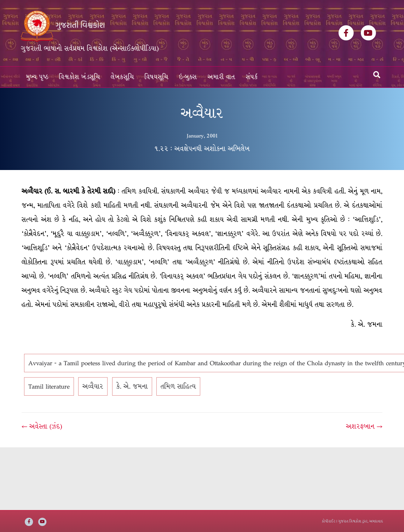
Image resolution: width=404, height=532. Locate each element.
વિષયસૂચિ (157, 77)
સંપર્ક (252, 77)
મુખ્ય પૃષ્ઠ (37, 77)
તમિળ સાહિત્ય (178, 386)
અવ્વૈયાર (93, 386)
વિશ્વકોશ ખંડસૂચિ (80, 77)
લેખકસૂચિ (122, 77)
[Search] (377, 75)
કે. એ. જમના (132, 386)
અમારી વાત (221, 77)
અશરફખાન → (364, 426)
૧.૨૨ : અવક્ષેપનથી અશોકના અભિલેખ (202, 149)
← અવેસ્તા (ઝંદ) (42, 426)
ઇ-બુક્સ (188, 77)
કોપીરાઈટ (329, 521)
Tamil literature (49, 386)
